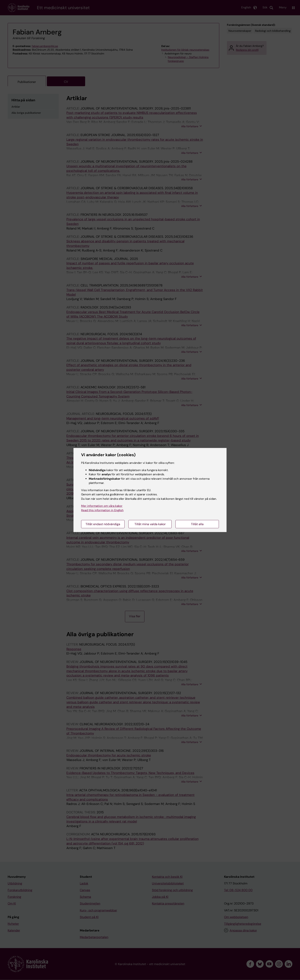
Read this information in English (102, 510)
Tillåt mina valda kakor (150, 524)
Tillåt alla (197, 524)
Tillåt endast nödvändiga (103, 524)
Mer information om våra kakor (102, 506)
